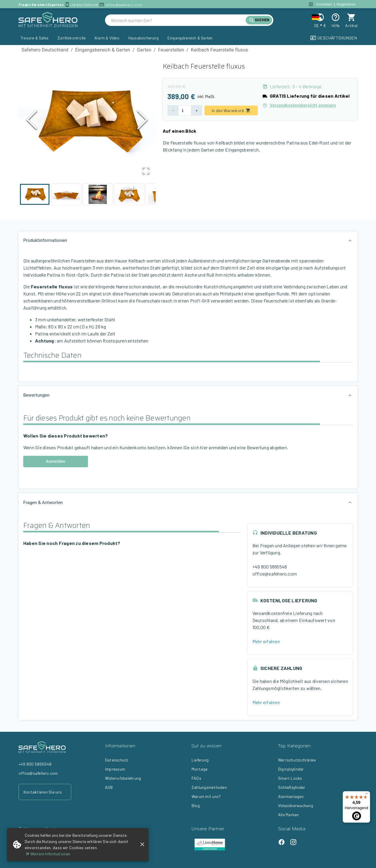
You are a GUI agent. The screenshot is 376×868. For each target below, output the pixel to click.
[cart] (351, 17)
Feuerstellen (171, 50)
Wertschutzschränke (297, 760)
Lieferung (200, 760)
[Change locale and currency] (320, 17)
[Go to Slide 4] (129, 194)
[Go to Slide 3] (98, 194)
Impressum (115, 769)
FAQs (196, 778)
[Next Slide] (142, 121)
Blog (196, 805)
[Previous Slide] (32, 121)
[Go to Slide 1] (35, 194)
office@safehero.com (124, 5)
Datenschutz (117, 760)
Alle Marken (288, 815)
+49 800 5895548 (84, 5)
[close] (142, 844)
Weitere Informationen (48, 854)
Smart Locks (290, 778)
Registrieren (346, 4)
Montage (200, 769)
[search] (178, 20)
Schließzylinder (292, 787)
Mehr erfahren (266, 641)
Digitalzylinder (291, 769)
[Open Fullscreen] (146, 171)
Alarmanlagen (291, 796)
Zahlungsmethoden (209, 787)
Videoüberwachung (296, 805)
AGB (109, 787)
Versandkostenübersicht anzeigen (299, 105)
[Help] (336, 17)
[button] (87, 121)
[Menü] (367, 795)
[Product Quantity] (185, 110)
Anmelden (324, 4)
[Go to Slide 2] (66, 194)
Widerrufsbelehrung (123, 778)
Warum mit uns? (206, 796)
